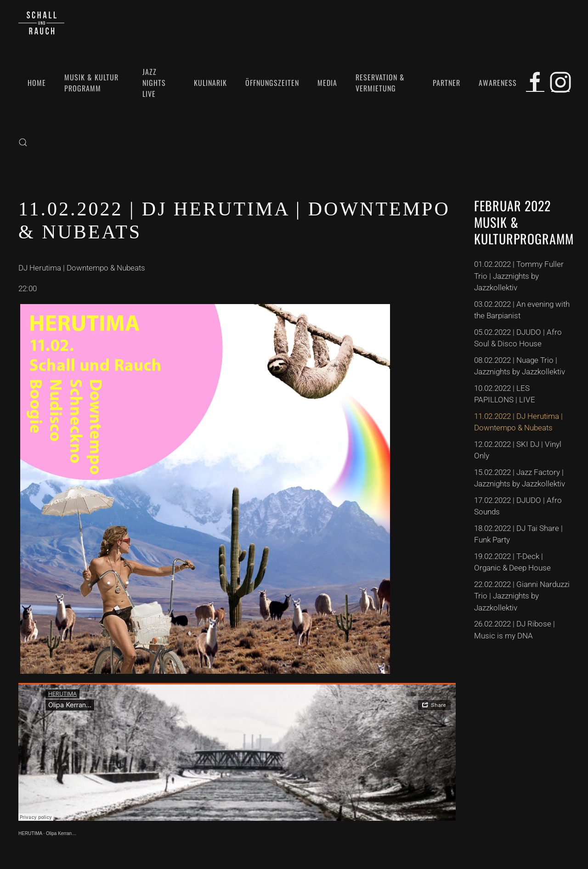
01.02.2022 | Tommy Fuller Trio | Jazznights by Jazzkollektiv (519, 276)
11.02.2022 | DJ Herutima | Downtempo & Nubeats (518, 422)
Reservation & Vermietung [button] (380, 83)
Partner (447, 83)
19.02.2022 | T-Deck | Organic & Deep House (512, 562)
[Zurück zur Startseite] (41, 23)
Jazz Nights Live (154, 83)
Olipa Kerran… (61, 833)
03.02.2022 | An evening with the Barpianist (522, 310)
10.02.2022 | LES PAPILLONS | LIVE (505, 394)
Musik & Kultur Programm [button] (91, 83)
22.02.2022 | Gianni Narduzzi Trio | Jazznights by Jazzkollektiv (522, 596)
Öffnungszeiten (272, 83)
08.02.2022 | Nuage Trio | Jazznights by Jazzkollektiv (520, 366)
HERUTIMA (30, 833)
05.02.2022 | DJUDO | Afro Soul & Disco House (518, 338)
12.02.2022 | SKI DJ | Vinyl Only (518, 450)
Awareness (498, 83)
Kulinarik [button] (210, 83)
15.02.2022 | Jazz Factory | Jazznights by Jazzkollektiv (520, 478)
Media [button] (327, 83)
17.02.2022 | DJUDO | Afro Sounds (518, 506)
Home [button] (37, 83)
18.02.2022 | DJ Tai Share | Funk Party (518, 534)
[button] (23, 142)
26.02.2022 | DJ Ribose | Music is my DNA (514, 630)
